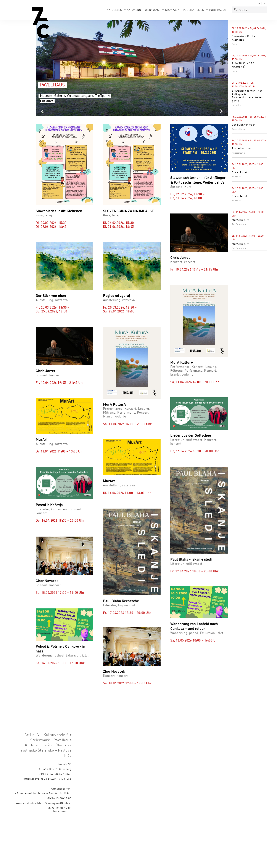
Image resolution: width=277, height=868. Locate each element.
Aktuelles (114, 10)
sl (265, 3)
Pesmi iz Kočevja (49, 505)
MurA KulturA (241, 220)
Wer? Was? (153, 10)
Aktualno (134, 10)
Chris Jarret (239, 173)
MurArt (42, 440)
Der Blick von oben (244, 125)
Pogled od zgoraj (243, 149)
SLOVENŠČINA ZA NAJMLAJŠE (128, 211)
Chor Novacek (47, 605)
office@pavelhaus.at (37, 779)
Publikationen (194, 10)
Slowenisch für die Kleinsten (59, 211)
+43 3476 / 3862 (60, 774)
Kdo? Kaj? (172, 10)
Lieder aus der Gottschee (191, 436)
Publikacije (218, 10)
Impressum (61, 811)
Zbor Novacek (114, 665)
